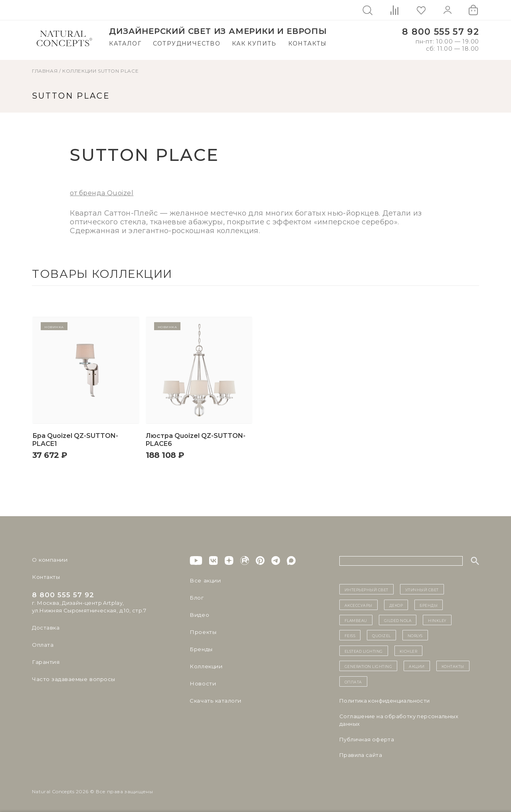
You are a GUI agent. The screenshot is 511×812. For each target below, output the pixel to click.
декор (396, 605)
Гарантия (45, 662)
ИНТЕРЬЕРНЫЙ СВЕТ (366, 589)
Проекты (203, 632)
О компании (49, 560)
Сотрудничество (187, 44)
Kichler (409, 651)
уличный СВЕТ (422, 589)
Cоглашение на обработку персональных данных (399, 720)
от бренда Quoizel (102, 193)
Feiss (350, 635)
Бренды (201, 649)
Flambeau (356, 620)
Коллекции (79, 71)
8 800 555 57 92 (441, 32)
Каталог (125, 44)
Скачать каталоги (215, 701)
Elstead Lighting (364, 651)
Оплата (43, 645)
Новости (202, 683)
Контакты (308, 44)
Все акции (204, 580)
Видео (199, 615)
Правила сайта (361, 755)
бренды (429, 605)
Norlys (415, 635)
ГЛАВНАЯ (45, 71)
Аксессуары (358, 605)
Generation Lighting (368, 666)
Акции (417, 666)
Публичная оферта (367, 739)
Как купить (254, 44)
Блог (196, 598)
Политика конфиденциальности (385, 701)
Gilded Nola (398, 620)
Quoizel (381, 635)
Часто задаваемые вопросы (72, 679)
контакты (453, 666)
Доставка (46, 628)
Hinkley (437, 620)
